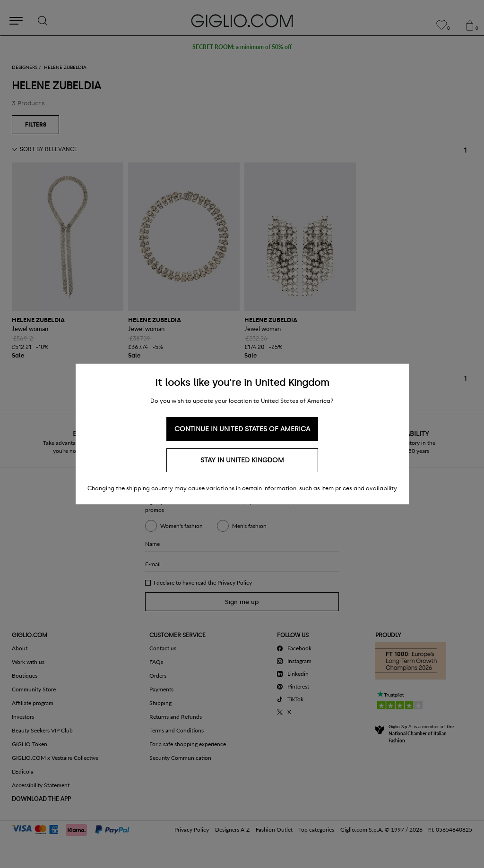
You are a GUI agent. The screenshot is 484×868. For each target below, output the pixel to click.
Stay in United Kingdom (242, 460)
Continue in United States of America (242, 429)
